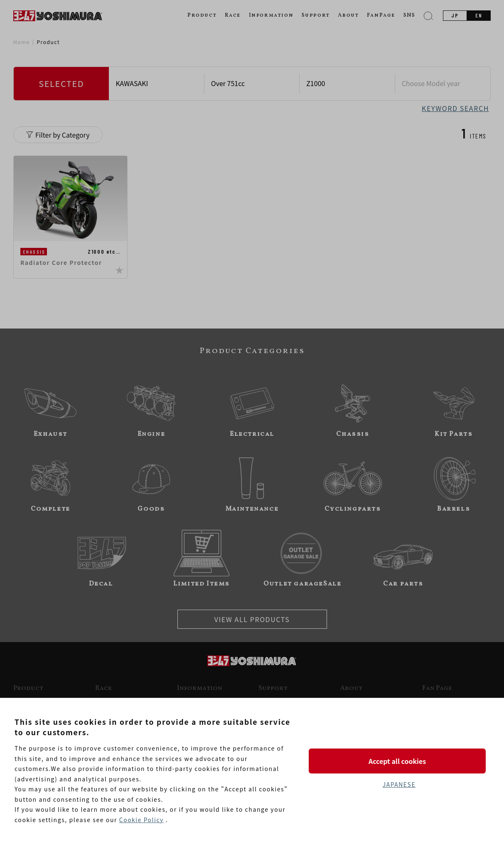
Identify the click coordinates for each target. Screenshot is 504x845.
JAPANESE (399, 784)
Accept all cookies (399, 761)
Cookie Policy (142, 820)
